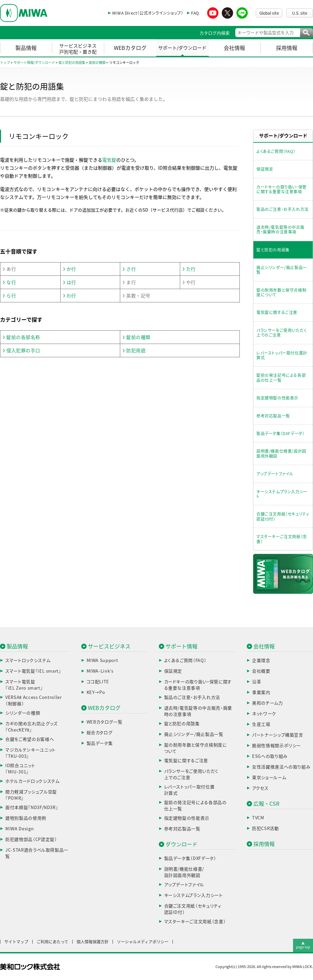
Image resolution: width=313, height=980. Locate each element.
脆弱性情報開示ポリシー (277, 746)
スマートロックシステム (28, 660)
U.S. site (300, 13)
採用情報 (287, 48)
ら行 (11, 296)
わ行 (71, 296)
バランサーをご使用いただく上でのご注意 (282, 333)
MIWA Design (19, 829)
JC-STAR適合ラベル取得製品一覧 (37, 853)
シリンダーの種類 (23, 713)
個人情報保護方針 (93, 942)
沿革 (257, 682)
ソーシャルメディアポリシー (143, 942)
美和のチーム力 (268, 703)
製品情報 (26, 48)
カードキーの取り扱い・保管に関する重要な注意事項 (282, 189)
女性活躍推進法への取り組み (281, 767)
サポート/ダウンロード (182, 48)
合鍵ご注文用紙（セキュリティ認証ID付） (283, 516)
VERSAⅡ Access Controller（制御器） (34, 701)
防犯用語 (136, 351)
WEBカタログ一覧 (105, 722)
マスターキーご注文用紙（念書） (282, 539)
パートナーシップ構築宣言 (278, 735)
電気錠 (109, 160)
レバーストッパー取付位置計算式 (282, 355)
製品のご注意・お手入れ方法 (283, 209)
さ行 (131, 269)
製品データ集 (100, 743)
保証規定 (265, 169)
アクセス (260, 788)
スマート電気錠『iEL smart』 (33, 671)
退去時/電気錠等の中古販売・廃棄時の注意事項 (280, 230)
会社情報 (234, 48)
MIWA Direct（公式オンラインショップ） (148, 13)
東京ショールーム (269, 778)
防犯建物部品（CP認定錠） (31, 839)
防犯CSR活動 (266, 828)
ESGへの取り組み (270, 756)
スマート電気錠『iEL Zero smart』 (24, 685)
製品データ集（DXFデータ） (280, 433)
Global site (269, 13)
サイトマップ (16, 942)
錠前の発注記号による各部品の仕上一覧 (281, 378)
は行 (71, 282)
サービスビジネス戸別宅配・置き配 (78, 49)
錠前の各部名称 (23, 337)
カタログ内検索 (215, 33)
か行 (71, 269)
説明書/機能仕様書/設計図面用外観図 (281, 453)
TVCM (258, 818)
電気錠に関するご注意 (277, 312)
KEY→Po (96, 692)
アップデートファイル (275, 474)
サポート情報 (181, 646)
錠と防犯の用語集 (273, 250)
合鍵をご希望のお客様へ (30, 739)
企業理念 (261, 660)
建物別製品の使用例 (26, 818)
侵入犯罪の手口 (23, 351)
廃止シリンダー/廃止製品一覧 (282, 270)
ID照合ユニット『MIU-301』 (20, 769)
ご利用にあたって (52, 942)
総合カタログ (100, 733)
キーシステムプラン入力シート (282, 494)
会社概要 (261, 671)
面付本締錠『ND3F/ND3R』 (32, 808)
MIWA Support (102, 660)
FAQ (195, 13)
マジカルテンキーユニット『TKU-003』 (30, 753)
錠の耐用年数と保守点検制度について (281, 292)
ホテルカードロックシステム (32, 781)
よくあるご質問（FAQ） (276, 151)
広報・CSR (266, 804)
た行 (191, 269)
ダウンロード (181, 844)
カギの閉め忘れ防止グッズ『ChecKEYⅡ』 (31, 727)
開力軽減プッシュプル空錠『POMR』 (31, 795)
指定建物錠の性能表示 (277, 398)
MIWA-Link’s (100, 671)
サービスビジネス (109, 646)
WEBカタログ (130, 48)
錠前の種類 (138, 337)
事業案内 (261, 692)
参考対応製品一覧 (273, 416)
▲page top (303, 945)
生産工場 (261, 724)
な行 (11, 282)
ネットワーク (264, 714)
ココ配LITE (98, 682)
